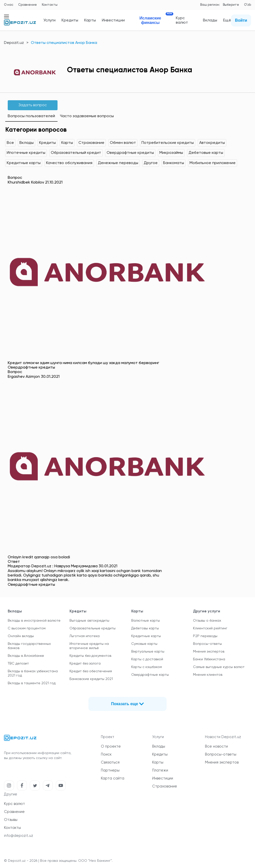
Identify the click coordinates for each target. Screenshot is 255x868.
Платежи (160, 770)
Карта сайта (113, 778)
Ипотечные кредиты (26, 153)
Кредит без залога (85, 664)
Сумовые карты (144, 644)
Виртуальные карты (148, 652)
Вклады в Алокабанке (26, 656)
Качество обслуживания (69, 163)
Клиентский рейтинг (210, 628)
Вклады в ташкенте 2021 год (32, 683)
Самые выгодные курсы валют (219, 667)
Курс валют (182, 20)
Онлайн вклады (21, 636)
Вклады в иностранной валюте (34, 621)
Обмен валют (123, 143)
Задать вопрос (33, 105)
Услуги (49, 20)
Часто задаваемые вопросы (87, 116)
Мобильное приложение (213, 163)
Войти (241, 20)
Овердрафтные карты (150, 675)
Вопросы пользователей (31, 116)
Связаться (110, 762)
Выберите (231, 5)
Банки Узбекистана (209, 659)
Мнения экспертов (209, 652)
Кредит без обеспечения (91, 671)
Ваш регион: (210, 5)
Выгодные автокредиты (89, 621)
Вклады (210, 20)
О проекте (111, 746)
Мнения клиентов (208, 675)
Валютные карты (146, 621)
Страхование (91, 143)
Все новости (216, 746)
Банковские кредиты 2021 (91, 679)
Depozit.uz (14, 43)
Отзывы (11, 820)
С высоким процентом (27, 628)
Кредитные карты (24, 163)
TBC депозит (18, 664)
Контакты (50, 5)
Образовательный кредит (76, 153)
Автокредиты (212, 143)
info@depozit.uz (19, 836)
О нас (9, 5)
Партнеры (110, 770)
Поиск (106, 754)
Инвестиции (113, 20)
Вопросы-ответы (207, 644)
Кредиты (70, 20)
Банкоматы (174, 163)
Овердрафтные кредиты (130, 153)
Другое (151, 163)
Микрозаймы (171, 153)
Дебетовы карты (145, 628)
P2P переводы (205, 636)
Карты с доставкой (147, 659)
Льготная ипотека (85, 636)
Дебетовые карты (206, 153)
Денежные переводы (118, 163)
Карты (90, 20)
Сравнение (28, 5)
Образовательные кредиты (93, 628)
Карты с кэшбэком (147, 667)
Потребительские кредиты (168, 143)
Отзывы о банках (207, 621)
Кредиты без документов (90, 656)
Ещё (227, 20)
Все (10, 143)
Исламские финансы (155, 20)
